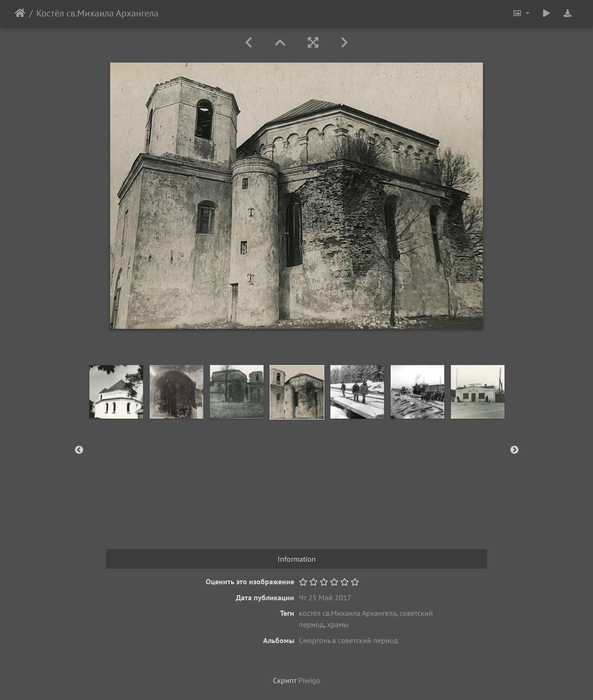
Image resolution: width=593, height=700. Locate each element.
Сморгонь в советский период (349, 640)
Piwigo (309, 680)
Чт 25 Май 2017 (325, 597)
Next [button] (514, 450)
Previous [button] (79, 450)
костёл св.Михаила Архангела (348, 613)
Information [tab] (297, 559)
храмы (338, 624)
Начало (20, 13)
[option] (116, 392)
